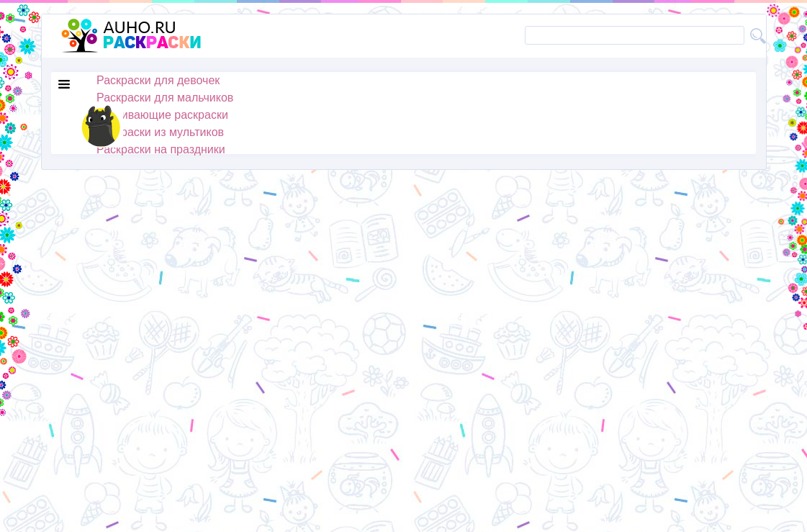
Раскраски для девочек (158, 80)
